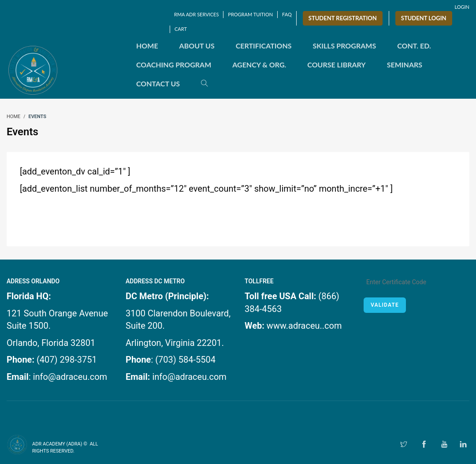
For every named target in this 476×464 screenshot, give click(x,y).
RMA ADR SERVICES (196, 14)
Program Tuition (250, 14)
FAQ (287, 14)
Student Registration (343, 18)
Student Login (424, 18)
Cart (181, 29)
